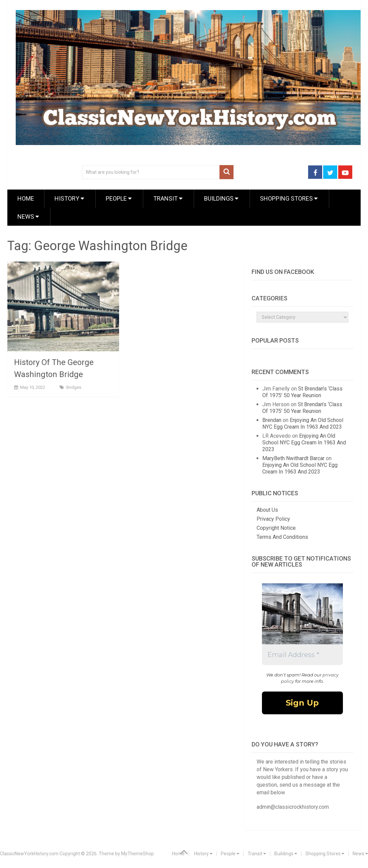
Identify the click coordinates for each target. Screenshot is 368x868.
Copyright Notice (276, 528)
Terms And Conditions (282, 537)
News (28, 216)
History (69, 198)
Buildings (221, 198)
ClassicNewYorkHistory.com (29, 854)
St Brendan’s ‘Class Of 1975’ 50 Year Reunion (302, 392)
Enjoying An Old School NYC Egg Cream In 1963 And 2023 (303, 423)
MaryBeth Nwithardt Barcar (293, 458)
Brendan (272, 420)
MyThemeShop (137, 854)
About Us (267, 510)
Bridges (74, 387)
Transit (168, 198)
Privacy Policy (273, 519)
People (119, 198)
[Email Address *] (302, 655)
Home (26, 198)
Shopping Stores (289, 198)
